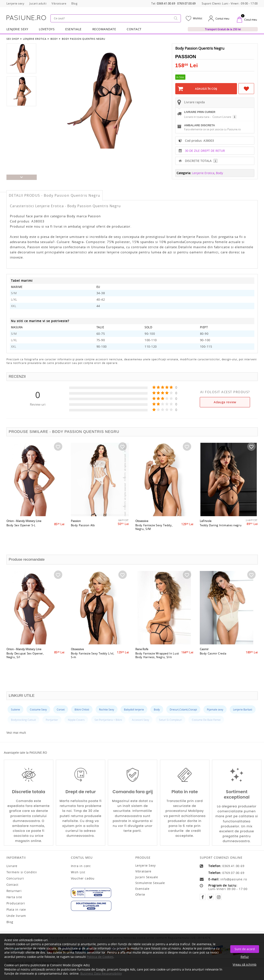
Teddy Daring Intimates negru (221, 537)
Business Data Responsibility (101, 973)
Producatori (16, 903)
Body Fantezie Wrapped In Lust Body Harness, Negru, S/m (157, 667)
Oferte (140, 894)
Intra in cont (81, 866)
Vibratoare (143, 871)
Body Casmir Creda (213, 665)
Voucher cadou (83, 878)
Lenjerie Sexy (17, 29)
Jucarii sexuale (147, 877)
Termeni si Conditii (22, 872)
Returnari (14, 891)
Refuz (245, 957)
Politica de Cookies (100, 957)
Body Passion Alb (83, 537)
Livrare (12, 866)
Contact (134, 29)
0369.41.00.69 (166, 4)
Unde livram (16, 916)
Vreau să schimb (245, 964)
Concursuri (15, 878)
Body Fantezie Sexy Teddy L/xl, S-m (93, 667)
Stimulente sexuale (150, 883)
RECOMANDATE (104, 29)
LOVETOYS (47, 29)
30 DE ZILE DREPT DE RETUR (205, 161)
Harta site (14, 897)
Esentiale (73, 29)
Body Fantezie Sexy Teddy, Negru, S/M (154, 539)
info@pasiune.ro (234, 879)
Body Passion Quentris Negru (82, 38)
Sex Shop (13, 38)
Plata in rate (16, 910)
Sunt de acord (245, 949)
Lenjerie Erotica (34, 38)
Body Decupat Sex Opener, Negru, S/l (25, 667)
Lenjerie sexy (146, 865)
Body (53, 38)
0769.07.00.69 (186, 4)
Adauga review (225, 402)
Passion (186, 56)
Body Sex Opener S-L (21, 537)
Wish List (78, 872)
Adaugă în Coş (206, 88)
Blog (10, 922)
